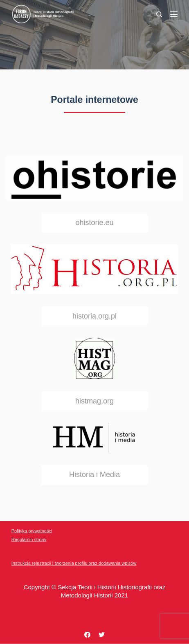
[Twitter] (102, 635)
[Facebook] (87, 635)
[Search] (159, 14)
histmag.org (94, 401)
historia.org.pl (94, 316)
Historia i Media (94, 475)
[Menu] (174, 14)
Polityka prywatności (32, 530)
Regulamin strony (29, 539)
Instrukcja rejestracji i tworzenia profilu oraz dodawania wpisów (74, 563)
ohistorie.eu (94, 223)
